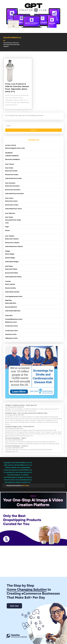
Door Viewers (10, 236)
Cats (7, 223)
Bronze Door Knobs (12, 175)
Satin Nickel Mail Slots (13, 311)
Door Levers (9, 198)
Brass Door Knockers (12, 186)
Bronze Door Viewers (12, 243)
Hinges (8, 251)
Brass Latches (10, 284)
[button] (33, 50)
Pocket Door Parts (12, 326)
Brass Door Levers (11, 201)
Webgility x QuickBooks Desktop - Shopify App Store (21, 405)
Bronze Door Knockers (13, 190)
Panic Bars (9, 315)
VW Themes (25, 486)
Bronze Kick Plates (12, 273)
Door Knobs (9, 168)
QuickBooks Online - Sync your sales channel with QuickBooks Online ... (27, 413)
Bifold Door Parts (11, 322)
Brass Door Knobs (11, 171)
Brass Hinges (10, 254)
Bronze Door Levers (12, 205)
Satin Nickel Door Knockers (15, 194)
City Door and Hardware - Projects (16, 438)
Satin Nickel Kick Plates (13, 277)
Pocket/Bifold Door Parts (14, 319)
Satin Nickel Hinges (12, 262)
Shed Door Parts (11, 334)
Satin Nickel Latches (12, 292)
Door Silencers (10, 213)
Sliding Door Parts (11, 338)
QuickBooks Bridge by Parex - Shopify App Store (20, 427)
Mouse (8, 230)
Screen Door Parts (12, 331)
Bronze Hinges (10, 258)
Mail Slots (9, 300)
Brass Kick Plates (11, 269)
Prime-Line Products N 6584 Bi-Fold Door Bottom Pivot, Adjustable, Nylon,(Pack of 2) (17, 88)
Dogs (7, 227)
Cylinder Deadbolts (12, 156)
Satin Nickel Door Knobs (13, 178)
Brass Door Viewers (12, 239)
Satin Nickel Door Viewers (14, 246)
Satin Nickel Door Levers (14, 209)
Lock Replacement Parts (14, 297)
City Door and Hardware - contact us (17, 446)
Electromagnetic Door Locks (15, 148)
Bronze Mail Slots (11, 307)
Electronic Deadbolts (13, 159)
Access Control (11, 145)
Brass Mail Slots (11, 303)
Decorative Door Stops (13, 220)
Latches (8, 281)
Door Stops (9, 217)
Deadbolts (9, 153)
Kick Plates (9, 266)
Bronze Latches (11, 288)
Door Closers (10, 164)
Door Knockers (10, 183)
